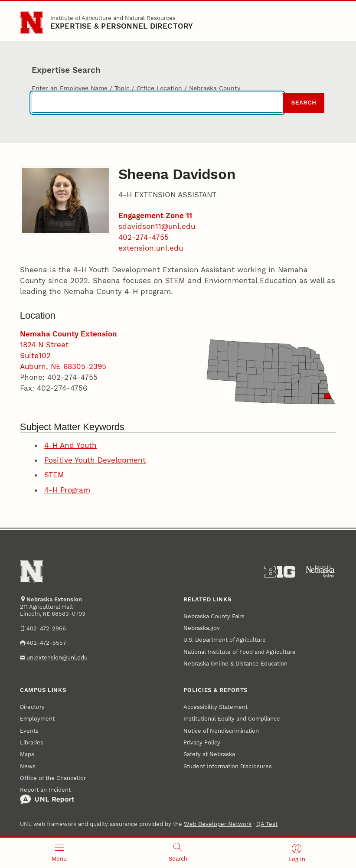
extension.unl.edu (151, 248)
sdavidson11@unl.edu (157, 226)
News (28, 766)
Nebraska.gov (202, 628)
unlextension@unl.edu (57, 658)
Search (304, 103)
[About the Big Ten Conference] (280, 572)
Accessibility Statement (216, 707)
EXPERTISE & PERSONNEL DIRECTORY (122, 26)
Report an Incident (47, 796)
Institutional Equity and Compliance (232, 719)
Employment (37, 719)
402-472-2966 (46, 628)
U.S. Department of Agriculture (225, 640)
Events (29, 731)
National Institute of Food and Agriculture (240, 652)
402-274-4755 (144, 237)
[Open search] (178, 853)
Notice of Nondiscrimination (221, 731)
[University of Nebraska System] (321, 572)
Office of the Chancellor (53, 778)
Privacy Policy (202, 742)
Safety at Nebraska (209, 754)
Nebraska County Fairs (214, 616)
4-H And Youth (70, 445)
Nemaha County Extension (69, 334)
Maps (27, 754)
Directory (32, 707)
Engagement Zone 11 (155, 215)
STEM (54, 475)
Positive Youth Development (95, 460)
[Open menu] (59, 853)
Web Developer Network (218, 824)
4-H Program (67, 490)
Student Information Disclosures (228, 766)
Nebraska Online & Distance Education (235, 664)
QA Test (267, 824)
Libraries (32, 742)
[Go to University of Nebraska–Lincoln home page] (31, 22)
